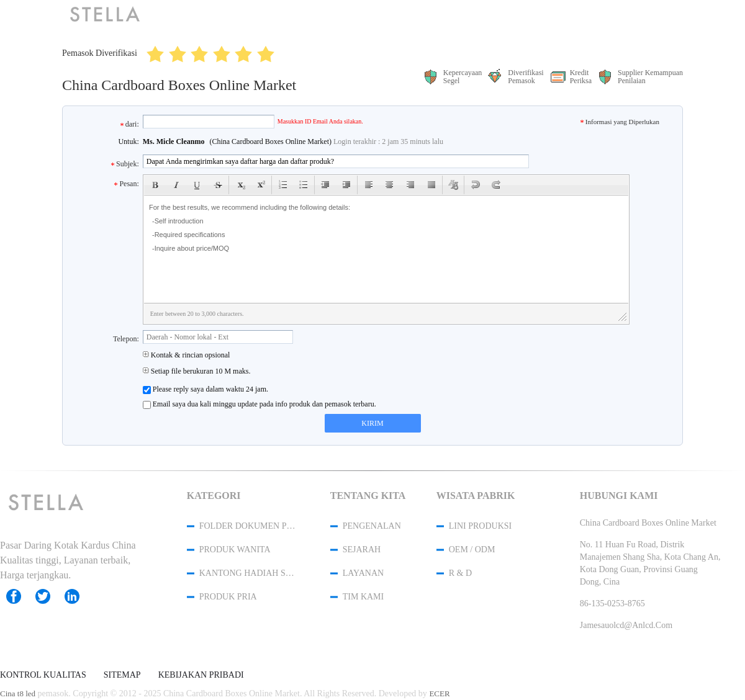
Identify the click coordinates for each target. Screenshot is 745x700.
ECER (439, 693)
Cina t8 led (18, 693)
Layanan (363, 573)
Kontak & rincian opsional (187, 355)
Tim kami (363, 597)
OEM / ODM (472, 550)
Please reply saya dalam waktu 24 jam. (205, 389)
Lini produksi (481, 526)
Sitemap (122, 675)
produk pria (228, 597)
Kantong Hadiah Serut (248, 573)
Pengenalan (372, 526)
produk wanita (235, 550)
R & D (460, 573)
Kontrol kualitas (43, 675)
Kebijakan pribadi (201, 675)
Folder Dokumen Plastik (248, 526)
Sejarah (362, 550)
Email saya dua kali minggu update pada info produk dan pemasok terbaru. (260, 404)
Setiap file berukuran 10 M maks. (197, 371)
